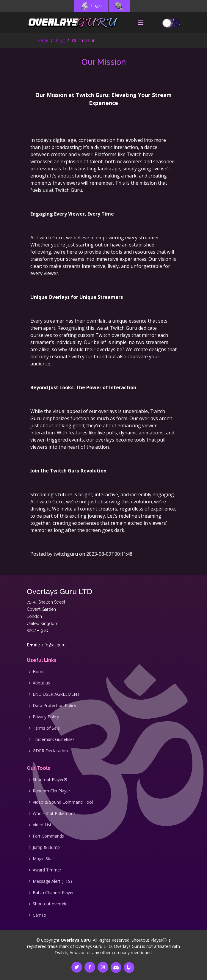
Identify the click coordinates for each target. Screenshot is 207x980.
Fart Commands (48, 836)
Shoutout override (50, 904)
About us (41, 683)
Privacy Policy (46, 717)
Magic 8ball (44, 859)
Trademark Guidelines (54, 739)
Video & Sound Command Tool (63, 802)
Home (42, 40)
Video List (42, 825)
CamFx (39, 915)
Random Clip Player (51, 791)
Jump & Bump (46, 847)
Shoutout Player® (50, 780)
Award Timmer (47, 870)
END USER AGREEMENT (56, 694)
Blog (60, 40)
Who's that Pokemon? (54, 813)
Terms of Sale (46, 728)
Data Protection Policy (54, 706)
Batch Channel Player (53, 893)
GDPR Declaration (50, 751)
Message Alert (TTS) (52, 881)
